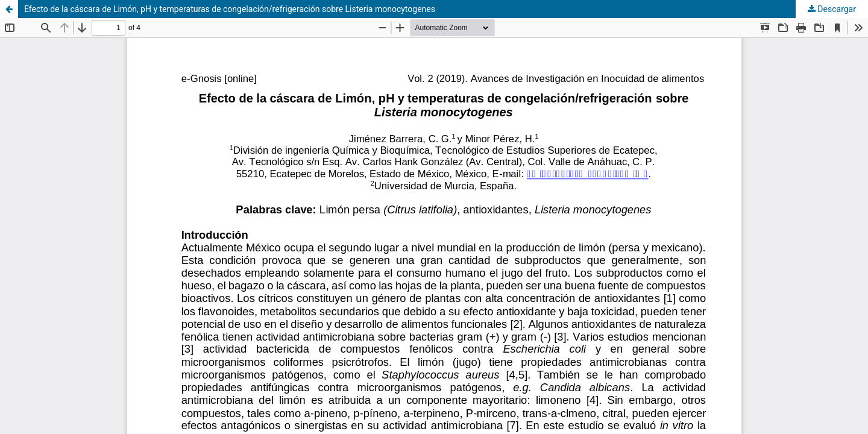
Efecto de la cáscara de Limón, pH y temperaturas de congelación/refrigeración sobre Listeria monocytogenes (230, 9)
